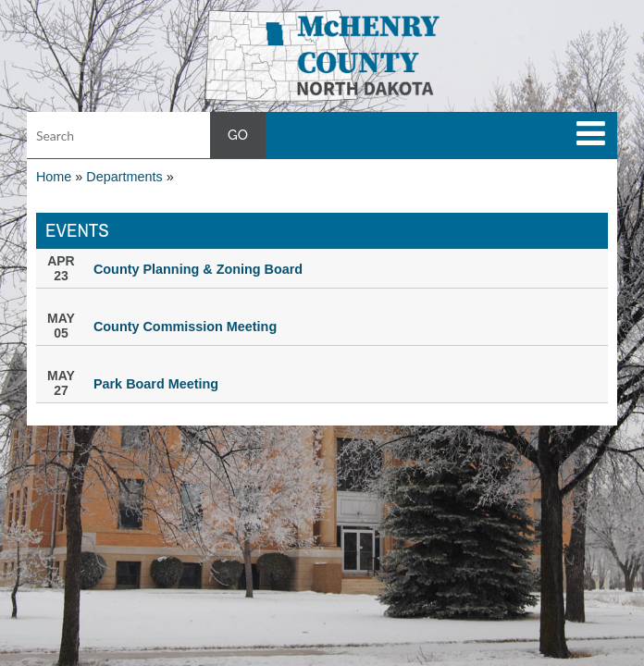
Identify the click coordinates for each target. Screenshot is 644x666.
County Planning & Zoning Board (198, 269)
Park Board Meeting (156, 384)
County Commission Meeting (185, 327)
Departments (124, 177)
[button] (322, 55)
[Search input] (146, 135)
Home (54, 177)
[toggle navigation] (591, 133)
